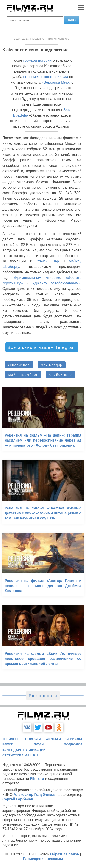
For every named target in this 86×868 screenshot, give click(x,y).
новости (33, 739)
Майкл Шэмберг (23, 375)
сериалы (74, 739)
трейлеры (11, 739)
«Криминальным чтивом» (37, 278)
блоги (8, 744)
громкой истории (37, 60)
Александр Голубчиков (35, 795)
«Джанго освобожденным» (56, 283)
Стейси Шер (47, 261)
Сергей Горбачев (18, 799)
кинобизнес (19, 365)
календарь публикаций (24, 750)
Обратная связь (65, 854)
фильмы (53, 739)
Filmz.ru (37, 779)
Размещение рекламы (43, 859)
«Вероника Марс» (57, 82)
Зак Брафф (52, 365)
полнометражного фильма (46, 77)
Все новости (43, 696)
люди (39, 744)
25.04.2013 (21, 39)
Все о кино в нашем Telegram (42, 347)
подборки (73, 744)
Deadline (38, 39)
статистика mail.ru (20, 755)
